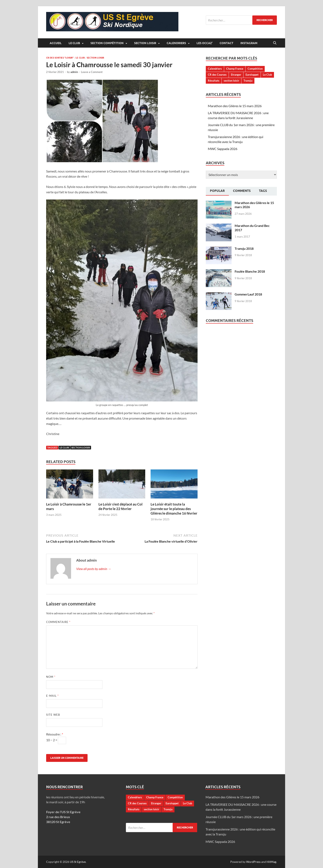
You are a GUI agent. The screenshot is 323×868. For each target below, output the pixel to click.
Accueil (56, 43)
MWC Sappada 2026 (223, 149)
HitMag (271, 862)
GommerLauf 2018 (248, 294)
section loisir (81, 447)
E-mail (52, 696)
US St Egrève (78, 862)
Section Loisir (145, 43)
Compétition (255, 69)
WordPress (253, 862)
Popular (217, 191)
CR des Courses (217, 75)
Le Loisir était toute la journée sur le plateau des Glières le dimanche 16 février (174, 509)
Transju (248, 81)
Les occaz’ (205, 43)
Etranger (236, 75)
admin (74, 72)
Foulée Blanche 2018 (250, 271)
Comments (242, 191)
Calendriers (176, 43)
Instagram (249, 43)
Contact (226, 43)
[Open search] (275, 43)
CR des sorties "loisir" (60, 58)
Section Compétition (107, 43)
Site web (53, 715)
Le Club (74, 43)
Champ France (235, 69)
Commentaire (58, 622)
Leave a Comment (92, 72)
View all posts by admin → (94, 569)
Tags (263, 191)
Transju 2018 (244, 248)
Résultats (214, 81)
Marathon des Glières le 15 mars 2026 (235, 106)
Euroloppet (252, 75)
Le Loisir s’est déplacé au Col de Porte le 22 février (121, 506)
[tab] (217, 191)
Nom (51, 677)
